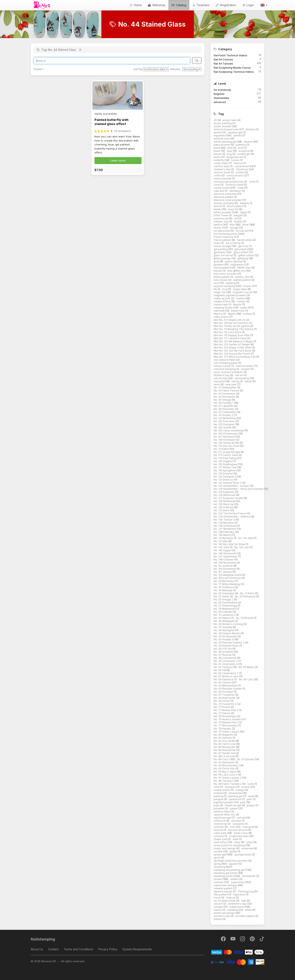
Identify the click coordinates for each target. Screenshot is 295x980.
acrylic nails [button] (230, 120)
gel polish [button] (241, 249)
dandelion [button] (236, 191)
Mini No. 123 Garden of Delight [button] (232, 344)
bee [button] (230, 148)
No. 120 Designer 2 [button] (225, 477)
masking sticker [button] (224, 308)
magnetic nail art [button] (243, 292)
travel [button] (217, 898)
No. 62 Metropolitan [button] (226, 686)
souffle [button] (218, 851)
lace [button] (217, 283)
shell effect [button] (221, 842)
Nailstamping (43, 939)
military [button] (248, 314)
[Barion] (238, 952)
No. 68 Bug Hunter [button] (225, 698)
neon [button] (217, 384)
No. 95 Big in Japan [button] (225, 772)
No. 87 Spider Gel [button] (225, 753)
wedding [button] (233, 910)
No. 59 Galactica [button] (224, 679)
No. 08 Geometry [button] (224, 409)
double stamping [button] (224, 203)
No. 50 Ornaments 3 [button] (226, 664)
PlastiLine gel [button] (233, 805)
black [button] (217, 151)
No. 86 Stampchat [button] (225, 750)
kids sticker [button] (221, 280)
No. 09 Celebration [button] (225, 412)
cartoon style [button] (222, 166)
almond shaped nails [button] (226, 129)
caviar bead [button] (242, 166)
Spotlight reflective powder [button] (231, 861)
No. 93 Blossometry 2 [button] (227, 765)
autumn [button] (248, 142)
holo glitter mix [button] (236, 271)
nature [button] (248, 381)
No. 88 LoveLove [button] (224, 756)
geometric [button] (220, 252)
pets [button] (250, 799)
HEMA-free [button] (244, 268)
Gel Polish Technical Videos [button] (230, 55)
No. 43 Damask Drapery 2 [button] (229, 643)
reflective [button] (220, 821)
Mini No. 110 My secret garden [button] (232, 326)
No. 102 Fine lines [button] (224, 421)
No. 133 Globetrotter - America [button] (232, 517)
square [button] (233, 864)
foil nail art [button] (242, 231)
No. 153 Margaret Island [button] (228, 575)
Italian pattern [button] (222, 277)
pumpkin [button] (219, 808)
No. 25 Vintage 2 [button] (224, 599)
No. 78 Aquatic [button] (223, 729)
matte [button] (244, 308)
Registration (226, 5)
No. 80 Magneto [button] (224, 735)
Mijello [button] (232, 314)
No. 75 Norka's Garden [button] (227, 719)
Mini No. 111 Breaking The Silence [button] (234, 329)
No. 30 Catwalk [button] (223, 612)
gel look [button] (243, 246)
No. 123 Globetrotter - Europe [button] (232, 486)
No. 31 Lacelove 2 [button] (225, 615)
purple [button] (234, 808)
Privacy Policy (108, 949)
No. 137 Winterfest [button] (225, 529)
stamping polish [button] (224, 876)
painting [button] (219, 796)
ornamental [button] (235, 793)
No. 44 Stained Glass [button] (227, 646)
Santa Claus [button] (241, 833)
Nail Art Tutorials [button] (223, 64)
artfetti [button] (238, 136)
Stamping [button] (220, 867)
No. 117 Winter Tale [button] (225, 467)
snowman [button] (247, 848)
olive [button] (217, 787)
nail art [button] (239, 375)
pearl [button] (252, 796)
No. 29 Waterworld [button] (225, 609)
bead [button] (217, 148)
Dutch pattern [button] (235, 206)
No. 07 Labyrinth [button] (224, 406)
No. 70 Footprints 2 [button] (225, 704)
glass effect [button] (241, 252)
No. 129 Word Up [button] (224, 504)
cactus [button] (236, 160)
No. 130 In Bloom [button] (224, 507)
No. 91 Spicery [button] (246, 759)
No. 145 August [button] (223, 550)
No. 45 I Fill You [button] (223, 649)
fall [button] (236, 218)
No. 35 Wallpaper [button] (224, 621)
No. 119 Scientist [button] (224, 474)
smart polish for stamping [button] (229, 845)
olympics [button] (231, 787)
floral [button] (246, 225)
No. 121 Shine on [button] (224, 480)
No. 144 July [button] (242, 547)
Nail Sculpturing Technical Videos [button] (234, 72)
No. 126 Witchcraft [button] (225, 495)
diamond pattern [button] (224, 197)
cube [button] (241, 188)
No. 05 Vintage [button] (223, 400)
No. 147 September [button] (226, 556)
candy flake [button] (221, 163)
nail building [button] (242, 378)
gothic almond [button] (234, 261)
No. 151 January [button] (223, 572)
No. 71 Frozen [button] (222, 707)
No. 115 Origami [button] (223, 461)
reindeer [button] (237, 821)
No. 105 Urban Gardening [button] (229, 430)
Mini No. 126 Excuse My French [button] (232, 354)
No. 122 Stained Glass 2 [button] (228, 483)
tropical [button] (231, 898)
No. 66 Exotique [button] (224, 692)
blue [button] (230, 151)
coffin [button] (218, 175)
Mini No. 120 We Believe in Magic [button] (234, 341)
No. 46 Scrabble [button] (224, 652)
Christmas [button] (242, 169)
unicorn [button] (218, 904)
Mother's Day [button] (222, 375)
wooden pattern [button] (245, 916)
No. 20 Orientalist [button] (224, 593)
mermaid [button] (219, 311)
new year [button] (231, 384)
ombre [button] (246, 787)
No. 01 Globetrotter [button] (225, 387)
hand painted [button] (222, 268)
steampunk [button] (249, 876)
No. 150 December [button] (225, 569)
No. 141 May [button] (221, 541)
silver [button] (250, 842)
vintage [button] (218, 907)
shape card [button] (221, 839)
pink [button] (243, 802)
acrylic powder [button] (223, 126)
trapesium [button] (239, 894)
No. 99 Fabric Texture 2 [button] (228, 784)
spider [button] (233, 851)
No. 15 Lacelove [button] (224, 566)
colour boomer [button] (223, 179)
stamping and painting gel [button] (230, 870)
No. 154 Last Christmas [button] (228, 578)
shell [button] (236, 839)
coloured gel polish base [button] (229, 182)
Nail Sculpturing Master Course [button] (232, 68)
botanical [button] (245, 151)
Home (136, 5)
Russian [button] (219, 830)
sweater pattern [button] (224, 888)
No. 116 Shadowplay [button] (226, 464)
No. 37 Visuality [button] (223, 627)
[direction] (192, 69)
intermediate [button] (221, 98)
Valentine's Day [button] (238, 904)
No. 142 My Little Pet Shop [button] (230, 544)
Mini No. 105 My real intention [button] (231, 323)
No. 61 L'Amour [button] (223, 682)
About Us (37, 949)
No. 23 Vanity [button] (222, 596)
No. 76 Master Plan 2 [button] (226, 722)
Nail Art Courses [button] (223, 60)
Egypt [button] (244, 212)
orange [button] (240, 790)
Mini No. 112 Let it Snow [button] (228, 332)
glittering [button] (243, 258)
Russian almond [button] (238, 830)
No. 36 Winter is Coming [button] (229, 624)
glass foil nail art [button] (224, 255)
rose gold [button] (248, 827)
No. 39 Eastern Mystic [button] (227, 633)
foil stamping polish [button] (226, 234)
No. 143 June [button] (222, 547)
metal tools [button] (238, 311)
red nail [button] (242, 818)
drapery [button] (245, 203)
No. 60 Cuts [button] (246, 679)
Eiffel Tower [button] (221, 215)
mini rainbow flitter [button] (225, 360)
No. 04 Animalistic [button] (225, 397)
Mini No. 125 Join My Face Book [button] (233, 351)
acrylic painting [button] (223, 123)
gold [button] (217, 261)
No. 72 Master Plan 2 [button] (226, 710)
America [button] (251, 129)
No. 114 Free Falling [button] (225, 458)
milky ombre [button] (221, 317)
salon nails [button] (220, 833)
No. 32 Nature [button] (222, 618)
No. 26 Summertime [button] (226, 603)
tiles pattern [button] (221, 894)
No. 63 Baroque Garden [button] (228, 689)
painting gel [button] (236, 796)
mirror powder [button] (245, 366)
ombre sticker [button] (222, 790)
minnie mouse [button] (222, 366)
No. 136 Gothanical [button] (225, 526)
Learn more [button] (118, 160)
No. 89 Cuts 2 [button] (222, 759)
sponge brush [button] (243, 855)
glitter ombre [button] (246, 255)
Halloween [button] (237, 265)
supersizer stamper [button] (226, 885)
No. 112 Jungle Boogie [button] (227, 452)
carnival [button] (238, 163)
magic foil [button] (220, 292)
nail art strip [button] (221, 378)
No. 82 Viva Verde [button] (225, 741)
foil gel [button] (234, 228)
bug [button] (230, 154)
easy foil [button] (234, 209)
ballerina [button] (241, 145)
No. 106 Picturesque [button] (226, 434)
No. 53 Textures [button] (224, 667)
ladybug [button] (231, 283)
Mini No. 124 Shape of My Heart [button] (233, 348)
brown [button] (218, 154)
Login (248, 5)
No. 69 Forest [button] (222, 701)
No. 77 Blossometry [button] (226, 725)
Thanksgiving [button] (246, 891)
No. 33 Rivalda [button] (245, 618)
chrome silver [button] (222, 172)
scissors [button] (219, 836)
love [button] (225, 289)
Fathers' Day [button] (221, 222)
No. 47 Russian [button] (223, 655)
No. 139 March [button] (222, 535)
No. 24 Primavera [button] (245, 596)
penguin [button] (219, 799)
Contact (53, 949)
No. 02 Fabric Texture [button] (227, 391)
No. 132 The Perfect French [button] (230, 513)
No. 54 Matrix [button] (247, 667)
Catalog (179, 5)
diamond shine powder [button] (228, 200)
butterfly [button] (219, 160)
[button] (264, 5)
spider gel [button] (220, 855)
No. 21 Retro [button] (248, 593)
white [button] (249, 910)
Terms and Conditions (78, 949)
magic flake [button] (240, 289)
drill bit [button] (218, 206)
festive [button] (218, 225)
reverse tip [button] (221, 824)
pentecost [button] (236, 799)
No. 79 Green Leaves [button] (227, 732)
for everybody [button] (222, 90)
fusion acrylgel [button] (223, 246)
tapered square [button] (223, 891)
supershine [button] (238, 882)
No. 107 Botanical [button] (224, 437)
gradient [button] (219, 265)
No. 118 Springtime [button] (225, 470)
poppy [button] (251, 805)
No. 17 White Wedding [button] (227, 584)
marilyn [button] (241, 301)
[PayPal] (238, 962)
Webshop (157, 5)
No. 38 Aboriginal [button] (224, 630)
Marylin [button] (238, 305)
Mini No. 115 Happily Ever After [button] (232, 335)
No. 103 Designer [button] (224, 424)
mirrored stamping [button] (225, 369)
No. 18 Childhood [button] (224, 587)
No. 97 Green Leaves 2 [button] (228, 778)
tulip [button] (244, 901)
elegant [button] (238, 215)
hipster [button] (218, 271)
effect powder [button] (223, 212)
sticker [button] (218, 879)
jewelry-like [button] (242, 277)
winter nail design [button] (225, 913)
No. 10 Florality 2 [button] (224, 415)
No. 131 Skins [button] (222, 510)
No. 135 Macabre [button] (224, 523)
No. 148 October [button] (224, 560)
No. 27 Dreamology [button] (226, 606)
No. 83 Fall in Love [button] (225, 744)
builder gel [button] (244, 154)
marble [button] (241, 298)
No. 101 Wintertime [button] (225, 418)
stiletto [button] (235, 879)
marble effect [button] (222, 301)
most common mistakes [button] (229, 372)
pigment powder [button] (224, 802)
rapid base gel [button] (223, 818)
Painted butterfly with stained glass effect (111, 122)
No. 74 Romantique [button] (225, 716)
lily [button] (216, 289)
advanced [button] (220, 102)
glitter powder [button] (222, 258)
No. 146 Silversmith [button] (225, 553)
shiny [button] (238, 842)
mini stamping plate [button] (226, 363)
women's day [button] (222, 916)
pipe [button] (217, 805)
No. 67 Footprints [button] (224, 695)
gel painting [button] (221, 249)
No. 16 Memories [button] (224, 581)
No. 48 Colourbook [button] (225, 658)
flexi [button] (233, 225)
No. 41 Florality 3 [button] (224, 639)
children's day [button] (222, 169)
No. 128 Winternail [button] (225, 501)
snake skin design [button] (225, 848)
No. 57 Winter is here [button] (226, 676)
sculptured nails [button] (239, 836)
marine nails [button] (221, 305)
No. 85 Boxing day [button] (225, 747)
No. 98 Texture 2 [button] (224, 781)
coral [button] (217, 185)
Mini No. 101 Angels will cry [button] (230, 320)
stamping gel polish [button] (226, 873)
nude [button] (251, 784)
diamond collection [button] (226, 194)
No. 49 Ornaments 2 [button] (226, 661)
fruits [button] (217, 243)
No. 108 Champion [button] (225, 440)
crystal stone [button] (222, 188)
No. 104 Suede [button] (223, 427)
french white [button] (245, 240)
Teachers (201, 5)
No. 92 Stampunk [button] (224, 762)
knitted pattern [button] (242, 280)
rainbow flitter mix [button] (225, 815)
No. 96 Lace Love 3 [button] (226, 775)
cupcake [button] (219, 191)
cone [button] (252, 182)
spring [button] (218, 864)
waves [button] (218, 910)
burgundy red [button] (235, 157)
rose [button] (233, 827)
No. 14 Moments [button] (224, 538)
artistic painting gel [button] (225, 142)
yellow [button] (218, 919)
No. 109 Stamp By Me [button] (227, 443)
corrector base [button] (235, 185)
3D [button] (216, 120)
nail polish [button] (220, 381)
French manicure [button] (224, 237)
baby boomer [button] (222, 145)
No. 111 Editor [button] (222, 449)
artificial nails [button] (222, 139)
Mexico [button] (218, 314)
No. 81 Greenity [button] (223, 738)
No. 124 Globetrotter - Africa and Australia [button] (239, 489)
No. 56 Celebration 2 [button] (226, 673)
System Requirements (137, 949)
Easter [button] (218, 209)
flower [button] (218, 228)
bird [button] (241, 148)
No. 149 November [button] (225, 563)
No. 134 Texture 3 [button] (225, 520)
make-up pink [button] (222, 298)
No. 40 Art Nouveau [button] (226, 636)
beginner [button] (219, 94)
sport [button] (217, 858)
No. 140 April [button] (246, 538)
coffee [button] (240, 172)
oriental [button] (218, 793)
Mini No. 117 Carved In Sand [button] (230, 338)
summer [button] (219, 882)
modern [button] (246, 369)
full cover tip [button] (233, 243)
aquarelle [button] (220, 136)
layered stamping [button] (225, 286)
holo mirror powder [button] (225, 274)
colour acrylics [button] (235, 175)
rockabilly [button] (239, 824)
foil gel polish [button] (222, 231)
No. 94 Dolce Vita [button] (224, 768)
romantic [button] (219, 827)
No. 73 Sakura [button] (222, 713)
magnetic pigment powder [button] (230, 295)
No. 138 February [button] (224, 532)
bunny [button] (218, 157)
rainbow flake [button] (222, 812)
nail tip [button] (236, 381)
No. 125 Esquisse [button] (224, 492)
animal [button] (218, 132)
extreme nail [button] (221, 218)
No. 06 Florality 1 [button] (224, 403)
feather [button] (238, 222)
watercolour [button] (237, 907)
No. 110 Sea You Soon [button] (227, 446)
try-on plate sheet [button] (225, 901)
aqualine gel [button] (235, 132)
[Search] (112, 61)
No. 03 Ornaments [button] (225, 394)
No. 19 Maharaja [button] (223, 590)
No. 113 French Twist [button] (226, 455)
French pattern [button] (223, 240)
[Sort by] (156, 69)
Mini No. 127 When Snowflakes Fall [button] (235, 357)
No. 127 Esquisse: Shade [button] (229, 498)
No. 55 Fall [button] (220, 670)
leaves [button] (248, 286)
